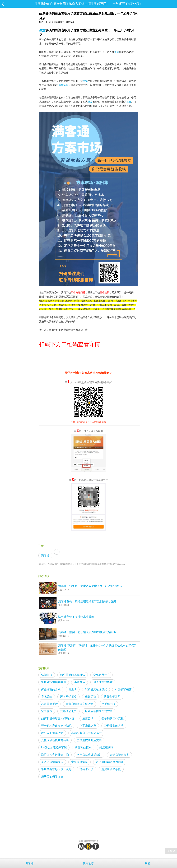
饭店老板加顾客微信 (54, 682)
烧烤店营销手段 (111, 769)
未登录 (171, 851)
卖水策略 (47, 697)
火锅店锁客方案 (119, 755)
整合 (129, 102)
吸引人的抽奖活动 (52, 733)
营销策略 (63, 85)
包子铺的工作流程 (113, 718)
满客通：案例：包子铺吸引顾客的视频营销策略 (87, 632)
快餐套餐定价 (112, 697)
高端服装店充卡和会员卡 (86, 733)
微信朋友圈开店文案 (89, 740)
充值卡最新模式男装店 (55, 740)
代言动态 (88, 863)
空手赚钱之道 (88, 726)
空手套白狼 (108, 704)
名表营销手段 (49, 704)
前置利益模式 (83, 747)
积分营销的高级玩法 (73, 675)
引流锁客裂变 (123, 689)
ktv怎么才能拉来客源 (54, 747)
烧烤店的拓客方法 (52, 776)
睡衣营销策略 (68, 697)
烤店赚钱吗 (106, 747)
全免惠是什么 (101, 675)
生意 (42, 30)
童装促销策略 (80, 762)
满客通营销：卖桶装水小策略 (76, 617)
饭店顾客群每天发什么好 (56, 769)
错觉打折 (47, 675)
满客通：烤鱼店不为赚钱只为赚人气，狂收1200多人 (90, 586)
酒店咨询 (88, 718)
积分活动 (90, 697)
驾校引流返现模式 (96, 689)
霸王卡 (73, 689)
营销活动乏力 (68, 711)
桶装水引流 (86, 769)
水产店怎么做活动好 (89, 755)
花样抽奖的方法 (114, 726)
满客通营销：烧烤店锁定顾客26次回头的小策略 (87, 601)
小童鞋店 (80, 682)
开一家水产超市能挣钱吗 (56, 726)
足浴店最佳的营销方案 (99, 711)
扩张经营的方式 (51, 689)
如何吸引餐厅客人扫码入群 (58, 718)
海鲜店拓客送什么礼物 (55, 755)
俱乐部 (29, 863)
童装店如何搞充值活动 (80, 704)
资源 (117, 52)
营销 (85, 81)
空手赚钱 (47, 711)
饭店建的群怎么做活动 (110, 762)
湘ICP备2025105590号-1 (88, 841)
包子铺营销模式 (103, 682)
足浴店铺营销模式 (52, 762)
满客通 (45, 555)
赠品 (90, 102)
